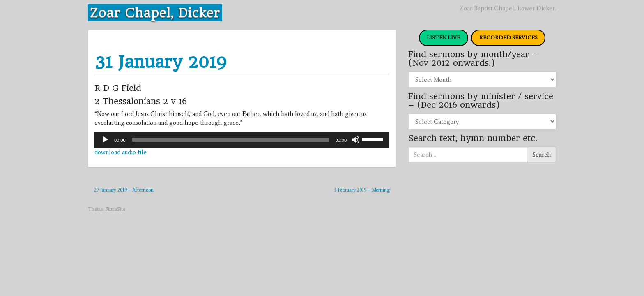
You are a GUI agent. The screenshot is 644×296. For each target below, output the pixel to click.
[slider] (231, 140)
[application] (242, 140)
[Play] (105, 140)
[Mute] (356, 140)
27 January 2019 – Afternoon (124, 190)
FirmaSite (115, 209)
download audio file (121, 152)
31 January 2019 (161, 62)
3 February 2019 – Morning (362, 190)
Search (542, 155)
